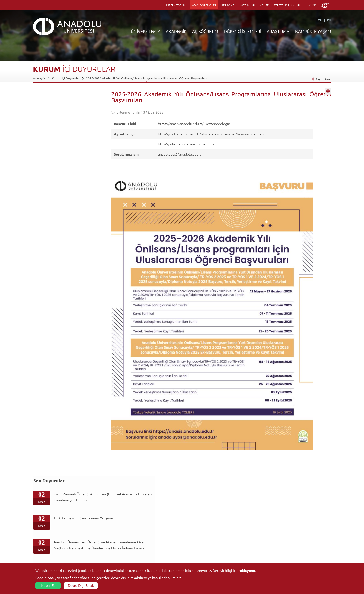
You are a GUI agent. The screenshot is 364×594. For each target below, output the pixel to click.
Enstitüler (89, 522)
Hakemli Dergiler (243, 539)
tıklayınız (247, 570)
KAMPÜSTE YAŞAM (313, 31)
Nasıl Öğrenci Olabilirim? (149, 545)
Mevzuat (39, 557)
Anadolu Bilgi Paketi (195, 527)
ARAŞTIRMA (278, 31)
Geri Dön (321, 79)
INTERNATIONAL (177, 5)
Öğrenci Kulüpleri (293, 545)
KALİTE (264, 5)
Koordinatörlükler (243, 527)
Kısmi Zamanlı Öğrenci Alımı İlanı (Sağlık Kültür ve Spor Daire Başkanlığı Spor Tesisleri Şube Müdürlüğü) (76, 233)
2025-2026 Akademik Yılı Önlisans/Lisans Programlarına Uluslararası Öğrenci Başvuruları (146, 78)
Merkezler (238, 522)
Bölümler (39, 533)
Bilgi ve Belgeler (44, 551)
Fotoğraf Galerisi (292, 557)
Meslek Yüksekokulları (97, 527)
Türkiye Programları (146, 527)
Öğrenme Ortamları (145, 557)
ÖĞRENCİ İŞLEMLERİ (243, 31)
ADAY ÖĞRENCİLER (204, 5)
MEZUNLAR (248, 5)
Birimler (237, 516)
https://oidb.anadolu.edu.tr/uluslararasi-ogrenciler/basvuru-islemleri (211, 134)
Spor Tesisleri (289, 533)
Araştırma (139, 533)
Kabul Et (48, 586)
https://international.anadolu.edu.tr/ (186, 144)
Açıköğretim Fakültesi (147, 522)
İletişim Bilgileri (43, 562)
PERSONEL (228, 5)
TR (320, 20)
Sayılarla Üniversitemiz (48, 522)
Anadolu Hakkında (45, 516)
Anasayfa (39, 78)
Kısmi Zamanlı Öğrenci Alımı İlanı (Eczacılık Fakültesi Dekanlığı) (76, 206)
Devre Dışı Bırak (81, 586)
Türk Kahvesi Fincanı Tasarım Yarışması (69, 139)
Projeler (237, 533)
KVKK (312, 5)
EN (329, 20)
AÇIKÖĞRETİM (205, 31)
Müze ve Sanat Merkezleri (298, 527)
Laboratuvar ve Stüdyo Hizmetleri (254, 557)
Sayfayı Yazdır (328, 94)
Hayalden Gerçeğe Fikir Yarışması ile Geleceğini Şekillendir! (72, 258)
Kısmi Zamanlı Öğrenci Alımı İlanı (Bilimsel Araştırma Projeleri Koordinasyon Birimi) (76, 116)
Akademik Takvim (144, 551)
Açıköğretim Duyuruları (148, 516)
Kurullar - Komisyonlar (48, 539)
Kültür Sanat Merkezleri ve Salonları (305, 522)
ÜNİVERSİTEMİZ (145, 31)
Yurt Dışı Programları (146, 539)
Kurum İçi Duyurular (66, 78)
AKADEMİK (176, 31)
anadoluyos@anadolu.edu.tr (180, 154)
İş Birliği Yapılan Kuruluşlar (51, 545)
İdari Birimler (42, 527)
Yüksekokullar (92, 533)
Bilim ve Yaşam (241, 562)
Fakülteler (89, 516)
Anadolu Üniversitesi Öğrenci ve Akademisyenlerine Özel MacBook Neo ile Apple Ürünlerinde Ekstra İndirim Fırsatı (74, 175)
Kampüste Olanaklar (294, 551)
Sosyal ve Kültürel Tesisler (298, 516)
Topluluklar (288, 539)
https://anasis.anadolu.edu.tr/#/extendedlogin (194, 124)
